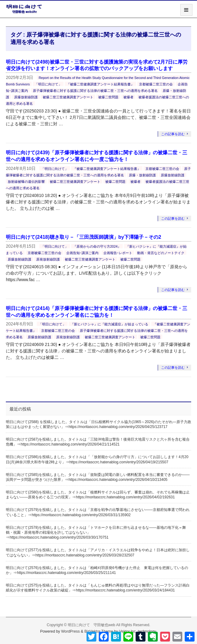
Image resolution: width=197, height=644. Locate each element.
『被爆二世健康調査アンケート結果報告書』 (100, 84)
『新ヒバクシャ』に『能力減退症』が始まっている (109, 324)
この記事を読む (173, 134)
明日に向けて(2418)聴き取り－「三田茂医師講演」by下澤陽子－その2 (83, 237)
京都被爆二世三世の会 (156, 84)
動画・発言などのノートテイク (161, 253)
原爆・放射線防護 (142, 175)
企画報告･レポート (118, 253)
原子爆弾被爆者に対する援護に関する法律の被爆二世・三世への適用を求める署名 (95, 91)
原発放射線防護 (48, 259)
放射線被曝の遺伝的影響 (26, 182)
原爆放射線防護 (26, 97)
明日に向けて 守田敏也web (92, 625)
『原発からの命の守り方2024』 (97, 246)
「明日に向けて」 (48, 84)
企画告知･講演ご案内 (82, 253)
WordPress (70, 631)
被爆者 (128, 97)
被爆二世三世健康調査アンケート (68, 97)
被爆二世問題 (108, 97)
